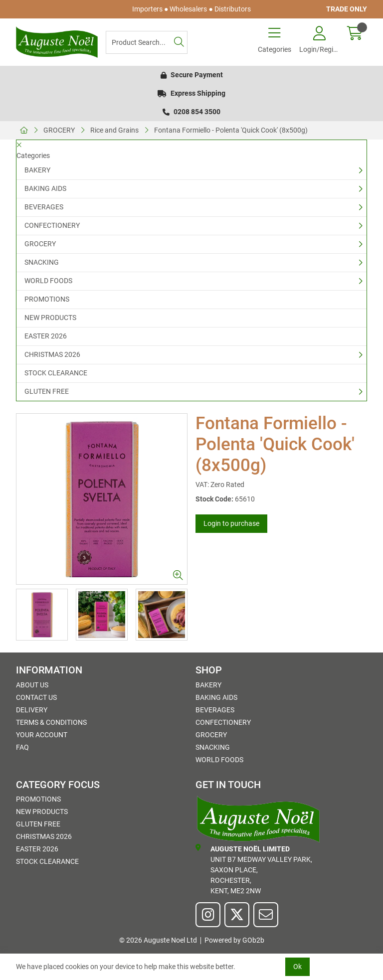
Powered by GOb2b (234, 940)
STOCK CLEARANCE (56, 373)
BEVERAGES (44, 207)
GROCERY (59, 130)
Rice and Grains (114, 130)
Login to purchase (231, 523)
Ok (297, 967)
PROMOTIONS (47, 299)
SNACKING (42, 262)
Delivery (32, 710)
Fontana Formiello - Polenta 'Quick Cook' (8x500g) (231, 130)
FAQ (22, 747)
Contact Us (36, 697)
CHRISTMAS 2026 (52, 354)
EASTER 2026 (46, 336)
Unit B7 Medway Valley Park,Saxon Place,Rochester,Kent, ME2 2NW (254, 869)
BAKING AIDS (45, 188)
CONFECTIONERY (52, 225)
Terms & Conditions (51, 722)
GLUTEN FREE (47, 391)
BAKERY (37, 170)
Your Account (42, 735)
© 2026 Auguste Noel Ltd (158, 940)
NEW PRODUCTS (50, 318)
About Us (32, 685)
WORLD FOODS (48, 281)
